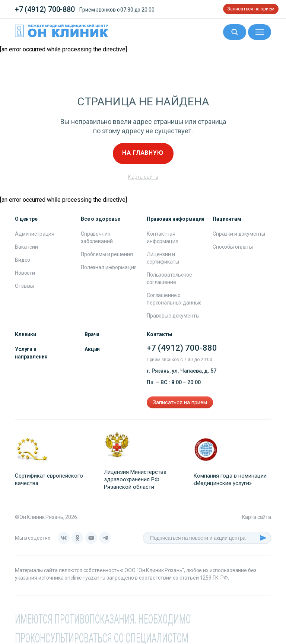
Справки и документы (239, 234)
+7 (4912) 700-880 (45, 9)
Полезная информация (109, 267)
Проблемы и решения (107, 254)
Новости (25, 273)
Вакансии (26, 247)
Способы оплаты (233, 247)
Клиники (26, 334)
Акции (92, 349)
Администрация (35, 234)
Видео (23, 260)
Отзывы (24, 286)
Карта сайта (143, 177)
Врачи (92, 334)
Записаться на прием (251, 9)
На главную (143, 153)
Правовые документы (173, 316)
